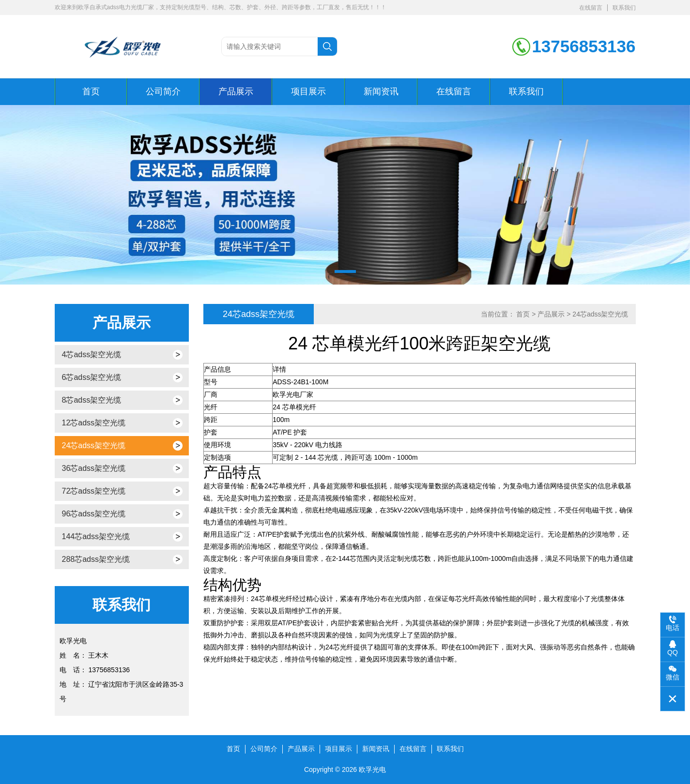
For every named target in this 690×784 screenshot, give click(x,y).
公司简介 (163, 91)
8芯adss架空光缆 (92, 400)
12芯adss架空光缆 (94, 423)
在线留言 (591, 8)
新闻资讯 (381, 91)
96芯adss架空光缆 (94, 514)
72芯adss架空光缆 (94, 491)
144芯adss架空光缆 (96, 536)
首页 (91, 91)
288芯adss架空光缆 (96, 559)
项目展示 (308, 91)
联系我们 (624, 8)
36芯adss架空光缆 (94, 468)
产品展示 (236, 91)
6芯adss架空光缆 (92, 377)
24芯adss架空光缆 (94, 445)
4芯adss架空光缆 (92, 354)
